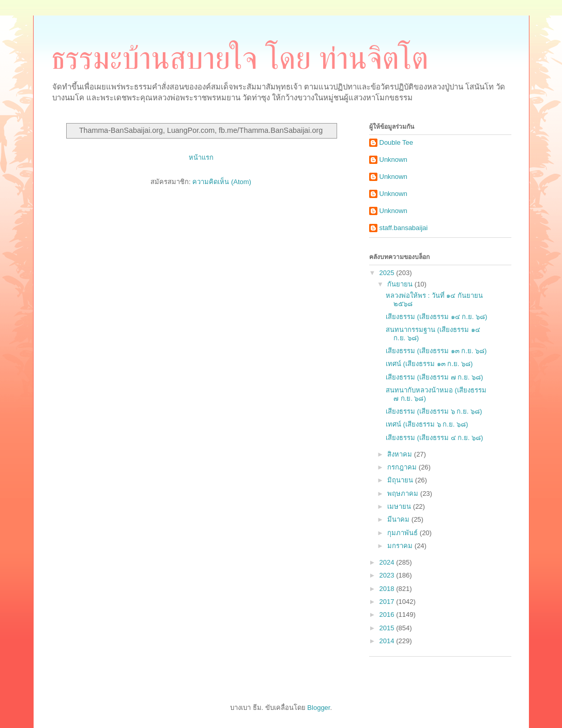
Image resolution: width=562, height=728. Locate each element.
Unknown (393, 160)
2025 (388, 273)
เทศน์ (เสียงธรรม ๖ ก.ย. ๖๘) (427, 424)
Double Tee (397, 142)
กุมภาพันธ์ (404, 533)
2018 (388, 589)
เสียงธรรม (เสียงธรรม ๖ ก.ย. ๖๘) (434, 411)
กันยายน (401, 284)
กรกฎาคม (403, 467)
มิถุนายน (401, 480)
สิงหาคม (401, 454)
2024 (388, 562)
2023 (388, 575)
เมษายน (400, 506)
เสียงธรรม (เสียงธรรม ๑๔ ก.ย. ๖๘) (436, 317)
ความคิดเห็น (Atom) (222, 182)
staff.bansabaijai (404, 228)
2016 (388, 615)
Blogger (318, 708)
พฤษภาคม (404, 494)
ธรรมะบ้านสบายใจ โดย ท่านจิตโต (240, 58)
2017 (388, 602)
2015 (388, 628)
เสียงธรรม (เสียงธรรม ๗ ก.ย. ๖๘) (434, 377)
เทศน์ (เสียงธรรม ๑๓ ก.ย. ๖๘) (429, 364)
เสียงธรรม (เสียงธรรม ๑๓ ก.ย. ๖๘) (436, 351)
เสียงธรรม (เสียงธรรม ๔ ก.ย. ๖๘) (434, 438)
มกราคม (401, 546)
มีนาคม (399, 519)
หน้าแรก (201, 157)
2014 (388, 641)
